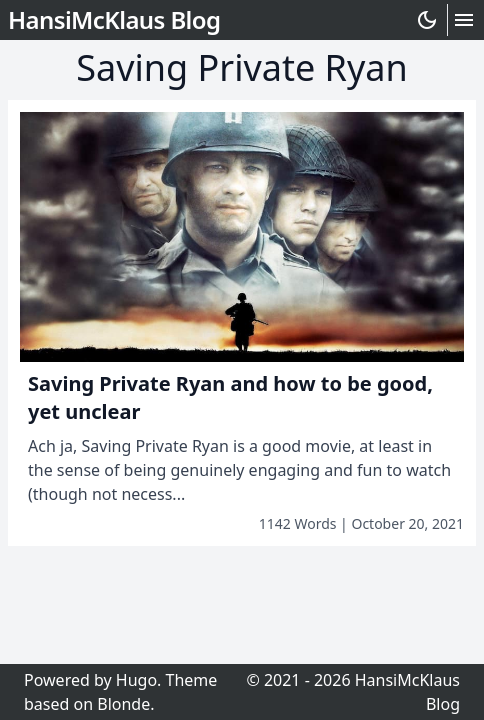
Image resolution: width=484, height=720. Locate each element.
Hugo (136, 680)
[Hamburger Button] (464, 20)
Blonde (123, 704)
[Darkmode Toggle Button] (431, 20)
